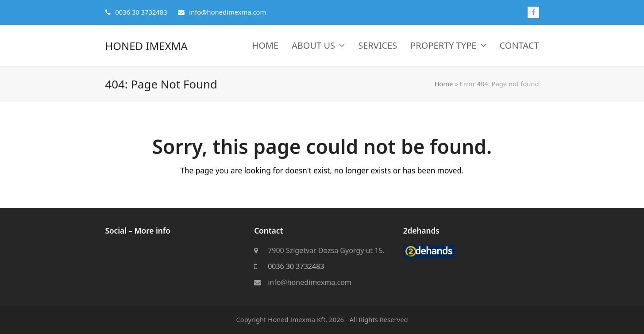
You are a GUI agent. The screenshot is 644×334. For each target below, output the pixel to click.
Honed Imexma (147, 46)
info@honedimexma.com (310, 283)
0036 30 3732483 (296, 267)
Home (443, 84)
